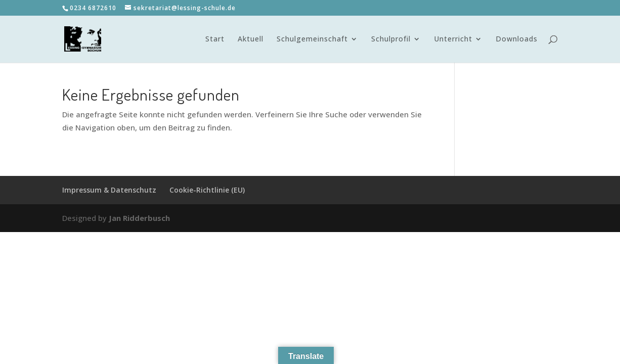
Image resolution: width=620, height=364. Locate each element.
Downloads (517, 39)
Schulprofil (391, 39)
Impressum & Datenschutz (109, 190)
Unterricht (453, 39)
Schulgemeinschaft (312, 39)
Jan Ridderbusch (139, 218)
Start (215, 39)
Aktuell (251, 39)
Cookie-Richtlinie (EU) (207, 190)
